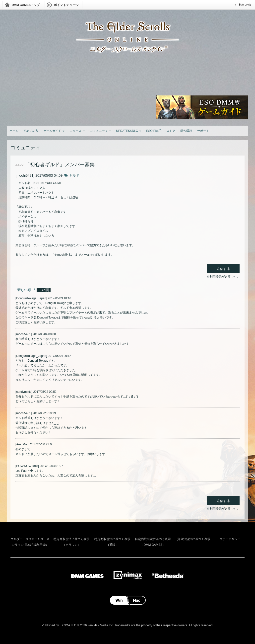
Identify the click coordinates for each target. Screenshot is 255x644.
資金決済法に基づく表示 (194, 539)
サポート (203, 131)
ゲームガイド (54, 131)
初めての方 (245, 5)
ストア (171, 131)
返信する (223, 269)
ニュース (77, 131)
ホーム (14, 131)
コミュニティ (100, 131)
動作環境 (186, 131)
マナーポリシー (230, 539)
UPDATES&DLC (129, 131)
